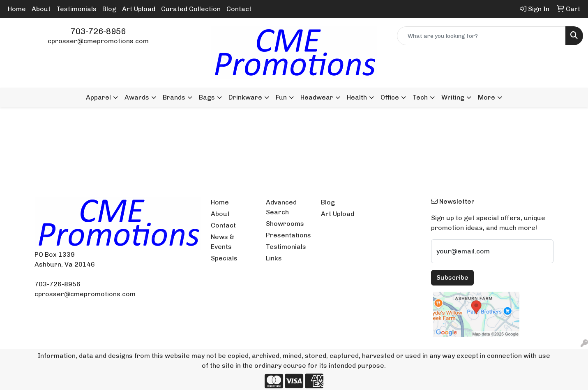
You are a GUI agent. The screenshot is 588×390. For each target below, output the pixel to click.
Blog (109, 9)
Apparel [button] (98, 97)
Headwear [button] (317, 97)
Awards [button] (137, 97)
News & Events (223, 242)
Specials (224, 258)
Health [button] (357, 97)
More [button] (487, 97)
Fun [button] (281, 97)
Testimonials (76, 9)
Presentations (288, 235)
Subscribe (452, 277)
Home (17, 9)
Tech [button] (420, 97)
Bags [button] (207, 97)
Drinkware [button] (245, 97)
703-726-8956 (98, 31)
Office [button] (390, 97)
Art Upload (139, 9)
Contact (239, 9)
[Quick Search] (481, 36)
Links (274, 258)
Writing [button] (453, 97)
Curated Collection (191, 9)
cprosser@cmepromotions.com (98, 41)
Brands (174, 97)
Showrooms (285, 224)
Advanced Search (281, 207)
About (41, 9)
